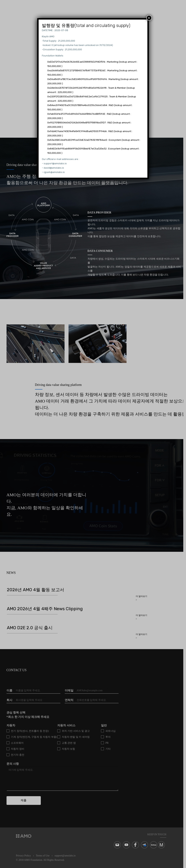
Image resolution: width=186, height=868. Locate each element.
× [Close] (149, 18)
